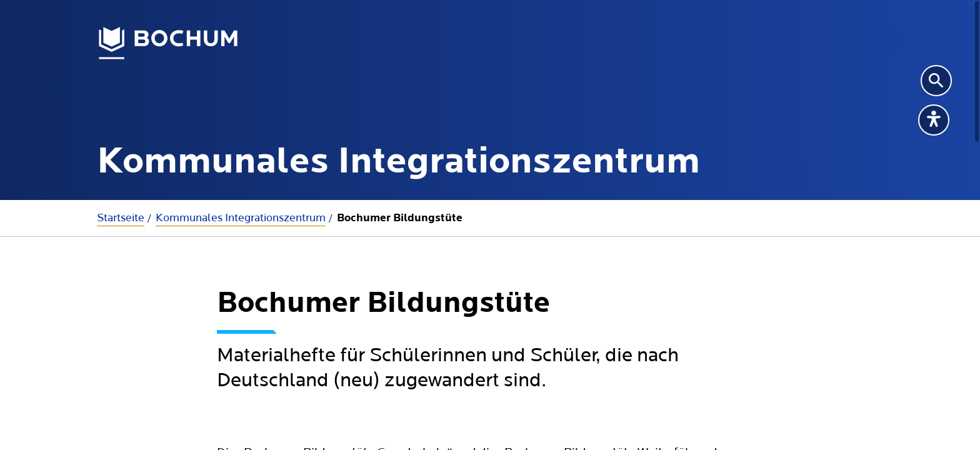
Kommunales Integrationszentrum (241, 218)
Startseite (121, 218)
